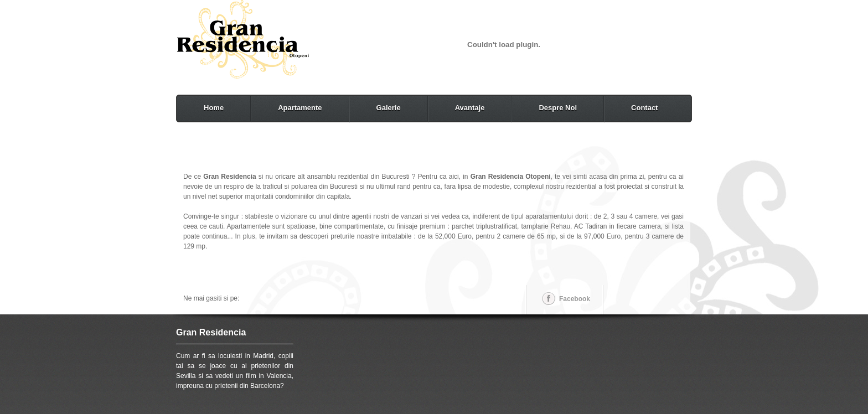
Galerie (389, 108)
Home (214, 108)
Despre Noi (558, 108)
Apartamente (300, 108)
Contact (644, 108)
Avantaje (470, 108)
